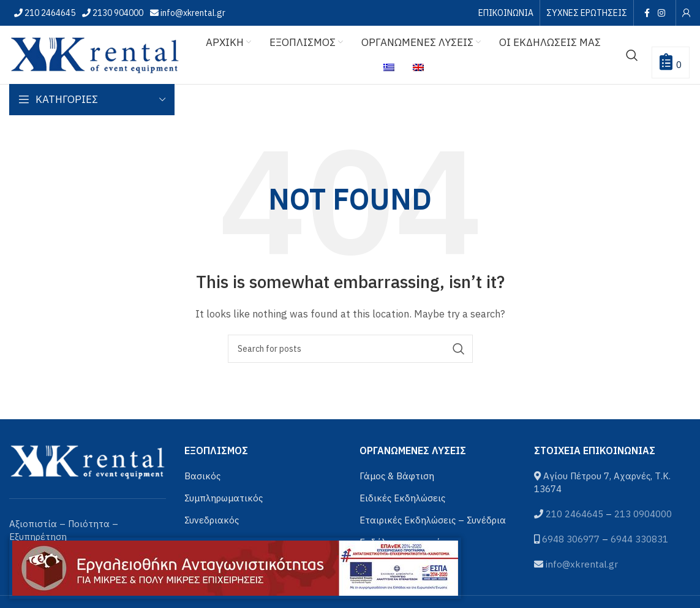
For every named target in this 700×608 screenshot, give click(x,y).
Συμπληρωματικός (224, 498)
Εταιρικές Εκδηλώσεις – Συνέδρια (433, 520)
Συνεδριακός (212, 520)
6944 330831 (639, 539)
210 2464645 (49, 13)
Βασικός (202, 476)
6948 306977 (571, 539)
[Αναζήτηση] (632, 55)
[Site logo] (95, 54)
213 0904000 (643, 514)
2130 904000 (117, 13)
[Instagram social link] (662, 13)
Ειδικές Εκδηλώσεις (402, 498)
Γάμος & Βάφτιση (397, 476)
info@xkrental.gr (192, 13)
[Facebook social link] (647, 13)
